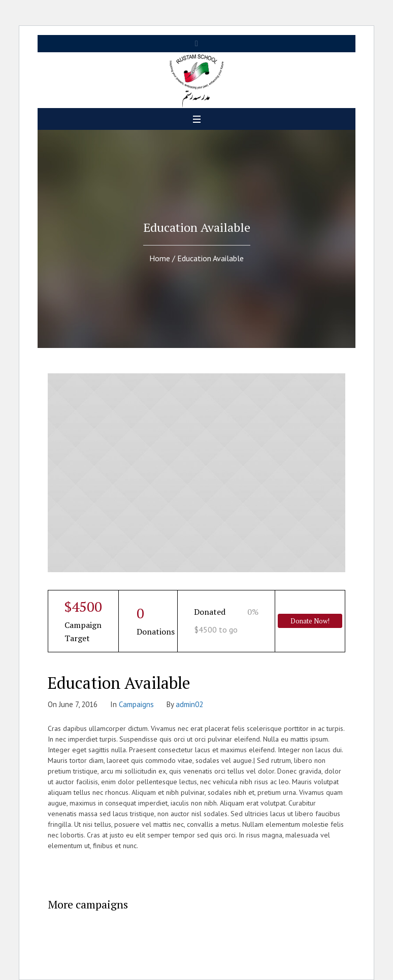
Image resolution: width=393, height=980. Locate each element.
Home (160, 258)
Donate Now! (310, 621)
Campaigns (136, 704)
